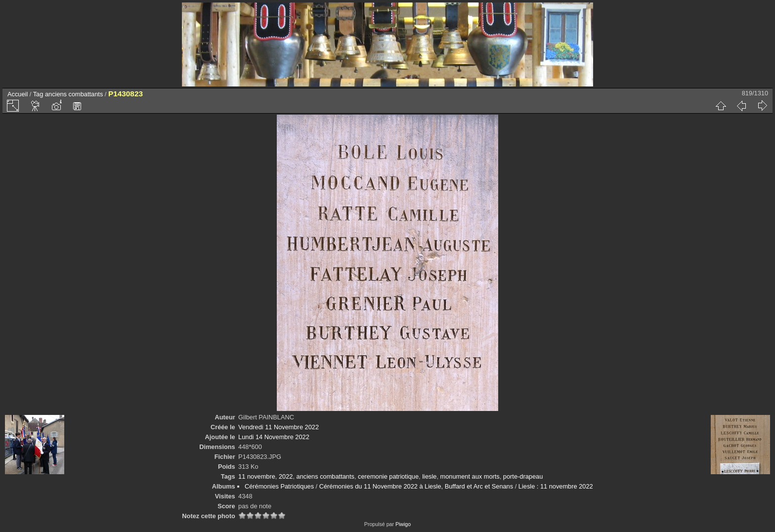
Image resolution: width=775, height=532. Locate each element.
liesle (429, 476)
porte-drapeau (523, 476)
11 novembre (257, 476)
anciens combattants (74, 94)
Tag (38, 94)
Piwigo (403, 524)
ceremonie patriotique (388, 476)
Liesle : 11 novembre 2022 (556, 486)
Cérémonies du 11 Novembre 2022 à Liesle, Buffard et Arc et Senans (416, 486)
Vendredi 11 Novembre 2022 (279, 427)
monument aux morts (470, 476)
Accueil (18, 94)
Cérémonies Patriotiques (279, 486)
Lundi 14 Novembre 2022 (274, 437)
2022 (286, 476)
